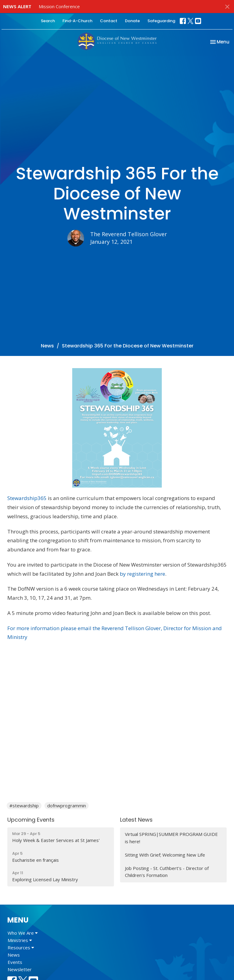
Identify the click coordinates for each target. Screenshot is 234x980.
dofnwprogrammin (67, 806)
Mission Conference (59, 6)
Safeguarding (161, 21)
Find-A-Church (77, 21)
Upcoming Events (31, 820)
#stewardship (24, 806)
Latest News (136, 820)
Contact (109, 21)
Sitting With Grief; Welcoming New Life (165, 855)
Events (15, 962)
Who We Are (23, 933)
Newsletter (20, 969)
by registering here (142, 574)
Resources (21, 947)
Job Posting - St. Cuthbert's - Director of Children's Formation (167, 872)
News (47, 346)
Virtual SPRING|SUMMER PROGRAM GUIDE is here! (171, 838)
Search (48, 21)
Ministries (20, 940)
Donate (132, 21)
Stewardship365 (27, 498)
